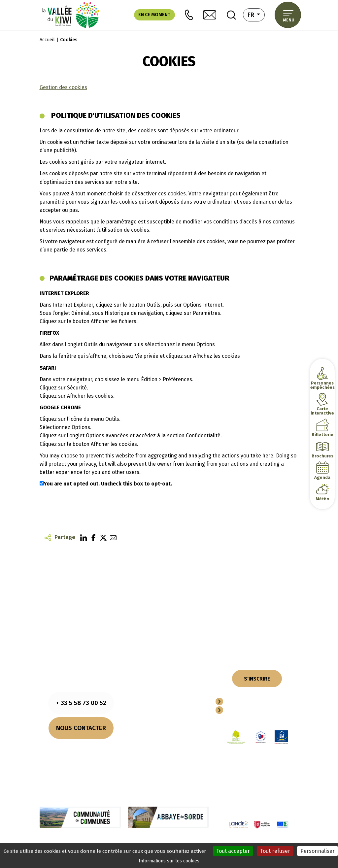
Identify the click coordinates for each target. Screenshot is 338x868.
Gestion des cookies (63, 87)
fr (256, 14)
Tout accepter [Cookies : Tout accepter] (233, 851)
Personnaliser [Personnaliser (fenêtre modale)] (318, 851)
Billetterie (322, 434)
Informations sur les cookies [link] (169, 861)
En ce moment (154, 15)
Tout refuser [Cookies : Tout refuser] (275, 851)
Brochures (322, 456)
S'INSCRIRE (257, 679)
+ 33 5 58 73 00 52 (81, 703)
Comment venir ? (81, 757)
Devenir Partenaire (252, 702)
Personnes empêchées (322, 385)
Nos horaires (81, 748)
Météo (322, 499)
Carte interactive (322, 411)
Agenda (322, 477)
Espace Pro (241, 711)
